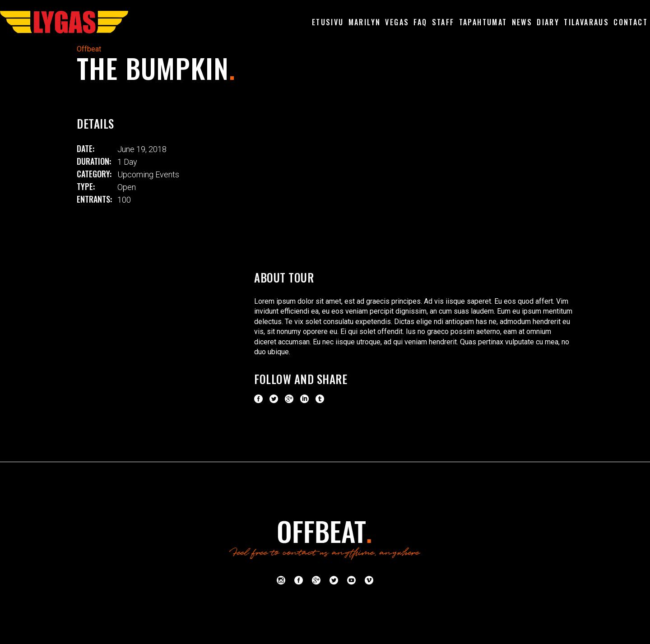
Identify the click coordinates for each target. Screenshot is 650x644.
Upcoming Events (148, 174)
